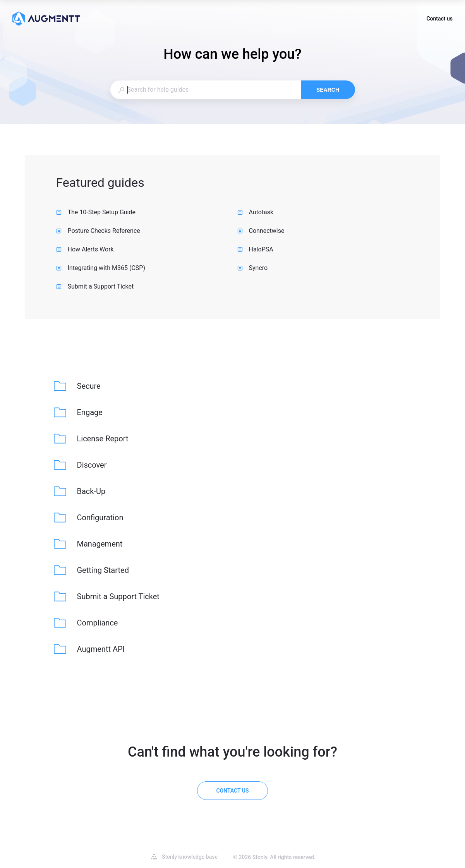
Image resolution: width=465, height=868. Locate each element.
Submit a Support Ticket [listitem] (95, 286)
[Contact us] (232, 791)
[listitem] (78, 386)
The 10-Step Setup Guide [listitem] (96, 212)
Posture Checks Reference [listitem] (98, 231)
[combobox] (205, 90)
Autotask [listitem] (256, 212)
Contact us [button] (439, 19)
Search (328, 90)
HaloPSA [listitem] (255, 249)
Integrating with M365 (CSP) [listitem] (101, 268)
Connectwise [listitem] (261, 231)
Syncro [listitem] (253, 268)
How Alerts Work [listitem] (85, 249)
